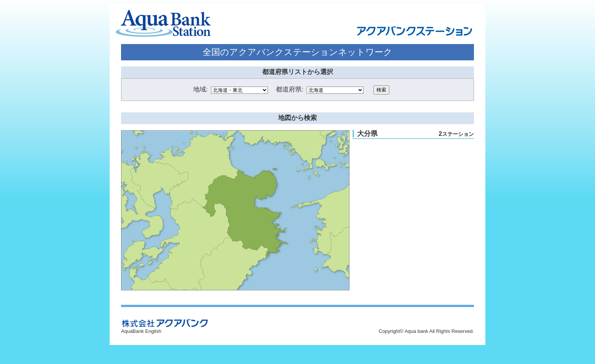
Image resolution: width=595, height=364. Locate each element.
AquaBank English (141, 331)
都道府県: (290, 89)
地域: (201, 89)
